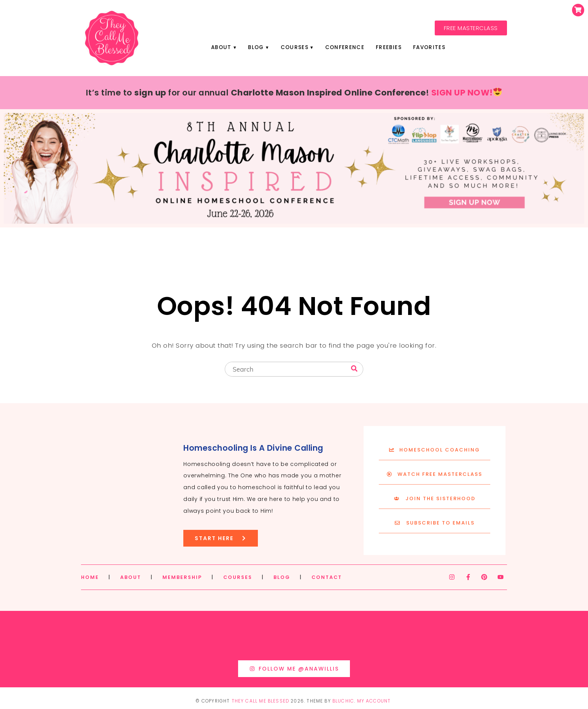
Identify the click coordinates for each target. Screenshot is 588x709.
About (221, 47)
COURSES (238, 577)
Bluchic (343, 701)
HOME (90, 577)
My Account (374, 701)
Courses (295, 47)
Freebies (389, 47)
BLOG (282, 577)
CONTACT (327, 577)
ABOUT (131, 577)
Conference (345, 47)
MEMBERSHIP (182, 577)
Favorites (429, 47)
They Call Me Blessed (261, 701)
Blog (256, 47)
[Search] (354, 369)
